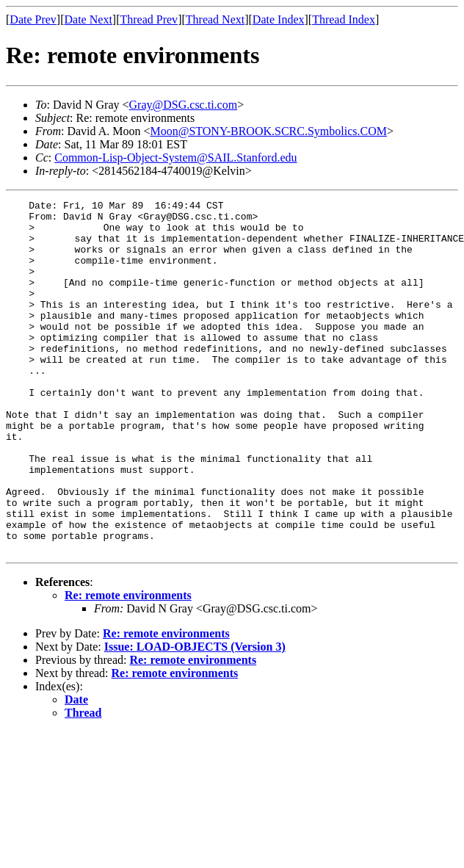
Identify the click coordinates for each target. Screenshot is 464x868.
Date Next (88, 19)
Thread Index (344, 19)
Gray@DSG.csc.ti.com (184, 105)
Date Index (279, 19)
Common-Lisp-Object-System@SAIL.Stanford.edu (175, 158)
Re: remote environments (128, 666)
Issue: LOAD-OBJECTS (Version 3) (195, 717)
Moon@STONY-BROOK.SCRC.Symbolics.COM (268, 131)
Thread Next (215, 19)
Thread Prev (149, 19)
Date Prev (33, 19)
